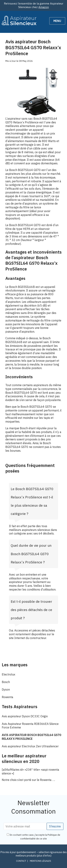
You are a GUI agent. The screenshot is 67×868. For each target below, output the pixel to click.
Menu (57, 21)
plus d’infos (44, 856)
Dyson (6, 689)
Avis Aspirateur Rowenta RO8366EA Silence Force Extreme (30, 726)
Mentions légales (40, 861)
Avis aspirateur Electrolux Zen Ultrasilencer (30, 746)
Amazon (44, 7)
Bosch (6, 682)
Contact (21, 861)
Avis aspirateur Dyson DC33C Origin (25, 716)
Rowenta (8, 697)
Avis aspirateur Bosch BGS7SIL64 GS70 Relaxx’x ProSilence (32, 737)
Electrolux (8, 674)
